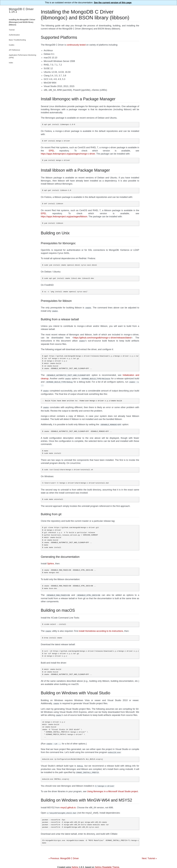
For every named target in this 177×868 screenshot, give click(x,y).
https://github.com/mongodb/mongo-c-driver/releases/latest (102, 337)
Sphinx (51, 561)
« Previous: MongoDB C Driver (64, 853)
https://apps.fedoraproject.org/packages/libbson (64, 217)
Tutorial (12, 30)
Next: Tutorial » (149, 853)
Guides (12, 45)
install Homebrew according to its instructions (101, 628)
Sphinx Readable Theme (107, 862)
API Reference (14, 50)
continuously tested (76, 45)
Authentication (14, 35)
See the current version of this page (113, 3)
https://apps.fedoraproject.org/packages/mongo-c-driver (68, 154)
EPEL (52, 151)
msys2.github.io (68, 803)
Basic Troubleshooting (17, 40)
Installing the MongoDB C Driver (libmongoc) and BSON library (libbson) (22, 22)
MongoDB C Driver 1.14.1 (21, 10)
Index (11, 63)
